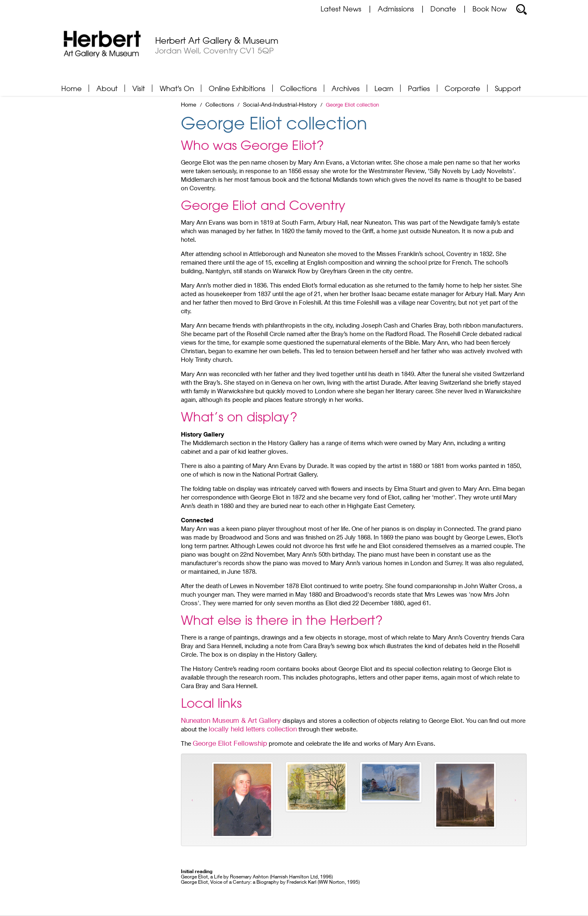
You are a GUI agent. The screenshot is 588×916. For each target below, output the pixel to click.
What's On (177, 88)
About (107, 88)
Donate (443, 9)
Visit (139, 88)
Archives (346, 88)
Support (508, 88)
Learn (384, 88)
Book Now (490, 9)
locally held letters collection (253, 729)
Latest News (341, 9)
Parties (419, 88)
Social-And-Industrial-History (280, 105)
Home (71, 88)
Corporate (462, 88)
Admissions (396, 9)
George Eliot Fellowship (230, 743)
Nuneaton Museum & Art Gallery (231, 720)
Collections (298, 88)
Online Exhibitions (237, 88)
